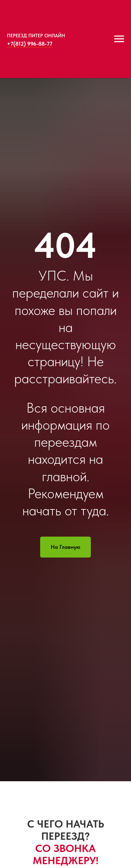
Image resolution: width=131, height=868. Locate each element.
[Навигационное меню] (119, 39)
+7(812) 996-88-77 (30, 44)
